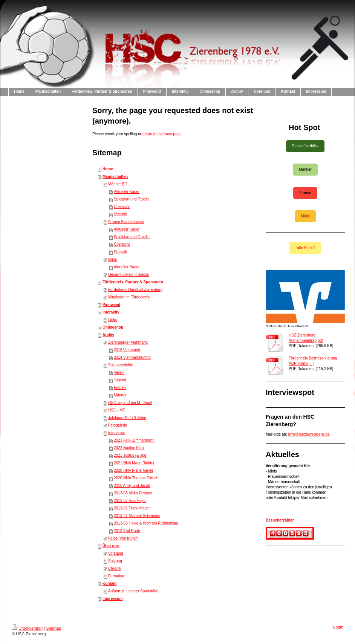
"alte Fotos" (305, 248)
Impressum (112, 599)
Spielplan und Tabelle (132, 199)
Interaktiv (111, 312)
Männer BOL (119, 184)
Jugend (120, 380)
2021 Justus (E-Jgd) (131, 455)
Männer (120, 395)
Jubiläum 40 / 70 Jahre (127, 418)
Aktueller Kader (127, 192)
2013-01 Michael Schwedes (137, 516)
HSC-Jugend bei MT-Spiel (130, 403)
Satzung (115, 561)
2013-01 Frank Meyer (132, 508)
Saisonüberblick (305, 146)
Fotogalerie (118, 425)
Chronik (115, 568)
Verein (119, 372)
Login (338, 627)
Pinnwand (111, 305)
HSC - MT (116, 410)
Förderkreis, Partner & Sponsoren (133, 282)
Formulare (117, 576)
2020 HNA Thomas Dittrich (136, 478)
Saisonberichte (121, 365)
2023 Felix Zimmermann (134, 440)
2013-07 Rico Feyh (130, 501)
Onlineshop (113, 327)
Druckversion (27, 628)
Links (112, 320)
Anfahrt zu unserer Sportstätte (133, 591)
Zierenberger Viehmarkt (128, 342)
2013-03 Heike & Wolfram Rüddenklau (146, 523)
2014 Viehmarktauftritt (132, 357)
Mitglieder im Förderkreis (129, 297)
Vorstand (116, 553)
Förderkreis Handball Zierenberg (135, 290)
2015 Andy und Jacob (132, 486)
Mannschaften (115, 177)
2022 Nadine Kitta (129, 448)
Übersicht (122, 207)
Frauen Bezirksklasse (126, 222)
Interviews (117, 433)
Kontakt (109, 584)
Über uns (111, 546)
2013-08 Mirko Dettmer (133, 493)
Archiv (108, 335)
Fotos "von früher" (123, 538)
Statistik (120, 214)
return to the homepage (162, 134)
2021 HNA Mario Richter (134, 463)
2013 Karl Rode (127, 531)
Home (108, 169)
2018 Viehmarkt (127, 350)
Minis (112, 259)
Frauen (120, 388)
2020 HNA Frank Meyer (134, 470)
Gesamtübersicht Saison (129, 275)
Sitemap (54, 628)
